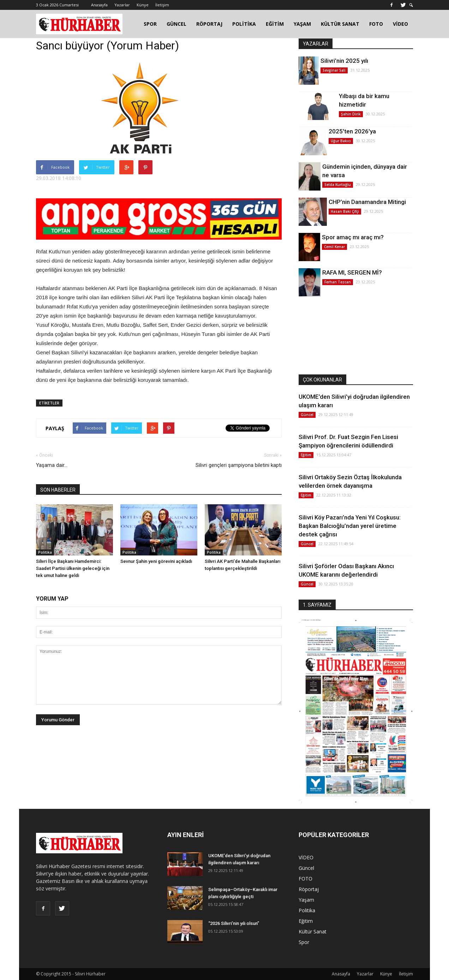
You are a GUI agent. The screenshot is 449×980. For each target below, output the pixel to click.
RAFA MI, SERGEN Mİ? (352, 272)
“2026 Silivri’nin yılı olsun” (234, 923)
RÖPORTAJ (209, 24)
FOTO (376, 24)
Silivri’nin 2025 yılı (344, 61)
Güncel (307, 415)
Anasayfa (99, 5)
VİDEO (400, 24)
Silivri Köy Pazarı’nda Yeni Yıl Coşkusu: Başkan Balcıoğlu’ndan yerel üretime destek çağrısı (350, 526)
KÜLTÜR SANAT (340, 24)
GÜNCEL (176, 24)
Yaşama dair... (52, 465)
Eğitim (306, 455)
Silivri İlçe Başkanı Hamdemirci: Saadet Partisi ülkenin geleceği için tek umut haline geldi (73, 568)
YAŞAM (302, 24)
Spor (304, 942)
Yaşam (306, 900)
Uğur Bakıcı (341, 141)
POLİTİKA (244, 24)
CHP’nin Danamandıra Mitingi (367, 202)
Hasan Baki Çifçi (345, 211)
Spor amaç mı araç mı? (353, 237)
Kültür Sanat (313, 931)
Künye (143, 5)
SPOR (150, 24)
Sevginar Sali (334, 70)
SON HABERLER (58, 490)
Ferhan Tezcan (338, 282)
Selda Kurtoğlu (338, 185)
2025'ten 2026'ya (352, 131)
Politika (45, 552)
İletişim (162, 5)
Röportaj (309, 889)
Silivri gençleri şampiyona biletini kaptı (239, 465)
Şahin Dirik (351, 114)
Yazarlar (122, 5)
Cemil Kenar (334, 247)
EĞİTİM (275, 24)
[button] (411, 5)
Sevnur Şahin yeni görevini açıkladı (156, 561)
